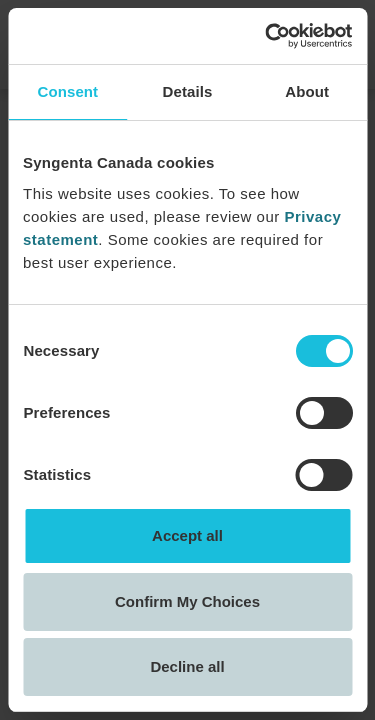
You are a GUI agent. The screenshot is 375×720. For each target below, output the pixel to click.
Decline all (187, 666)
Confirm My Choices (187, 601)
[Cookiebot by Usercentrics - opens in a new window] (267, 36)
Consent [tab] (67, 91)
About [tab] (307, 91)
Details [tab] (188, 91)
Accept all (187, 535)
